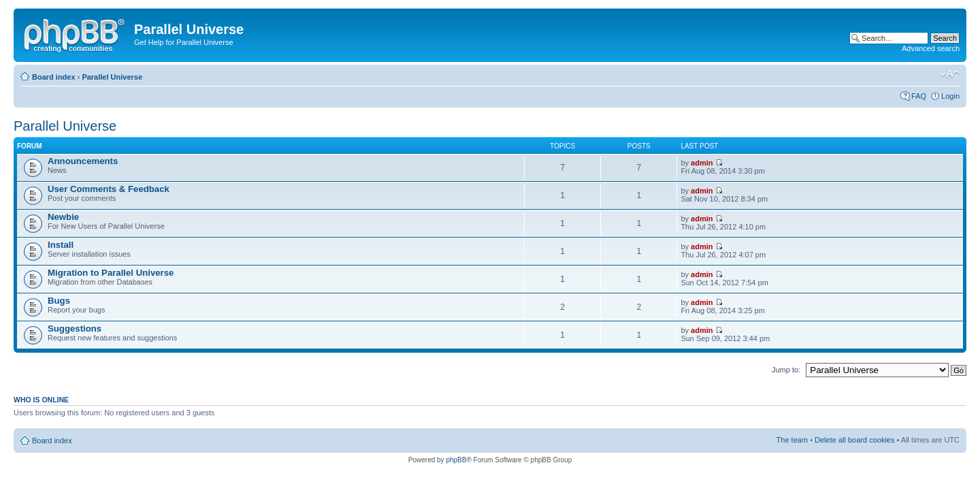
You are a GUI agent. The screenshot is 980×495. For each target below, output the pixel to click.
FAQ (919, 96)
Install (61, 245)
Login (950, 96)
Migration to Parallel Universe (111, 273)
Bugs (59, 301)
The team (792, 440)
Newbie (63, 217)
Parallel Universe (112, 77)
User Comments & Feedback (109, 189)
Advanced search (931, 48)
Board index (54, 77)
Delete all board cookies (854, 440)
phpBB (456, 460)
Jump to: (786, 370)
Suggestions (75, 329)
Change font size (950, 74)
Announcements (83, 161)
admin (702, 163)
